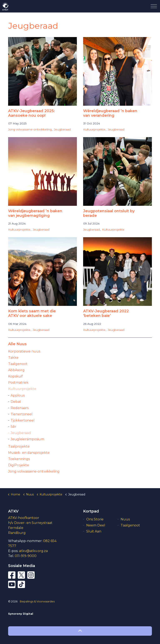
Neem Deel (96, 525)
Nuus (125, 519)
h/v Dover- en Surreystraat (30, 523)
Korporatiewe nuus (24, 351)
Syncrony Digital (21, 614)
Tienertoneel (22, 414)
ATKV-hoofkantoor (24, 518)
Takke (13, 358)
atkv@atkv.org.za (33, 551)
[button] (80, 631)
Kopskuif (15, 376)
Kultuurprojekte (94, 129)
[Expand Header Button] (154, 6)
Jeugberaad (62, 129)
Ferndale (16, 528)
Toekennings (19, 459)
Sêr (13, 427)
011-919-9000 (26, 556)
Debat (16, 402)
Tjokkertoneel (23, 420)
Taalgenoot (18, 364)
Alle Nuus (17, 344)
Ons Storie (95, 519)
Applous (18, 395)
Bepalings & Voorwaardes (37, 601)
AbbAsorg (16, 370)
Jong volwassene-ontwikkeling (30, 129)
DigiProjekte (19, 465)
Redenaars (20, 408)
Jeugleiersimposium (27, 439)
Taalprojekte (19, 446)
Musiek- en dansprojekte (29, 453)
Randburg (17, 533)
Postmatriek (18, 383)
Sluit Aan (94, 531)
